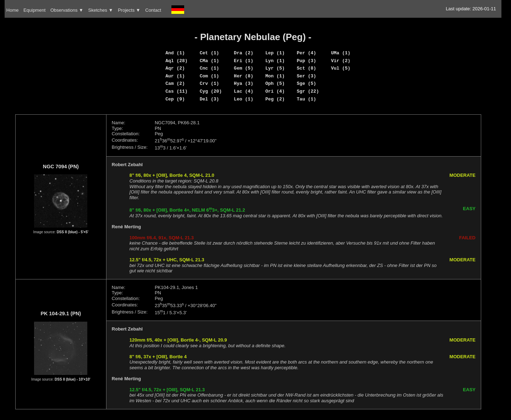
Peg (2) (275, 99)
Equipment (34, 10)
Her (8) (244, 76)
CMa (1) (210, 61)
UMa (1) (341, 53)
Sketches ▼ (101, 10)
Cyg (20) (211, 91)
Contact (153, 10)
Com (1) (210, 76)
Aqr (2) (175, 68)
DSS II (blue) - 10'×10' (73, 379)
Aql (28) (176, 61)
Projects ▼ (129, 10)
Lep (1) (275, 53)
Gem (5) (244, 68)
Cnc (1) (210, 68)
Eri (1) (244, 61)
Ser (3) (306, 76)
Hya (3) (244, 83)
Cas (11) (176, 91)
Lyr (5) (275, 68)
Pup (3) (306, 61)
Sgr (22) (308, 91)
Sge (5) (306, 83)
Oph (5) (275, 83)
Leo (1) (244, 99)
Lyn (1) (275, 61)
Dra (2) (244, 53)
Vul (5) (341, 68)
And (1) (175, 53)
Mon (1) (275, 76)
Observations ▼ (67, 10)
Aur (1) (175, 76)
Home (13, 10)
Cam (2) (175, 83)
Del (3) (210, 99)
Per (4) (306, 53)
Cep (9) (175, 99)
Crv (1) (210, 83)
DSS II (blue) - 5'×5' (73, 232)
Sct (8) (306, 68)
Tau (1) (306, 99)
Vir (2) (341, 61)
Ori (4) (275, 91)
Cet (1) (210, 53)
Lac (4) (244, 91)
